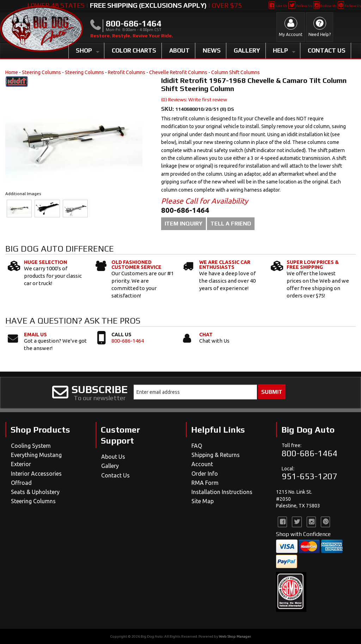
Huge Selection (45, 262)
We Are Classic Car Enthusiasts (225, 265)
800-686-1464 (128, 341)
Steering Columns (41, 72)
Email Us (35, 335)
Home (12, 72)
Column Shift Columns (235, 72)
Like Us (278, 6)
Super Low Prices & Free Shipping (313, 265)
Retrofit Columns (127, 72)
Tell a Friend (231, 224)
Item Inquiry (183, 224)
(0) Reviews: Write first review (194, 100)
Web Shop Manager (235, 636)
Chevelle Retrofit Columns (178, 72)
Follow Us (300, 6)
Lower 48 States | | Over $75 (134, 5)
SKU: (168, 109)
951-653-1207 (310, 476)
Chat (206, 335)
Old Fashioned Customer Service (136, 265)
